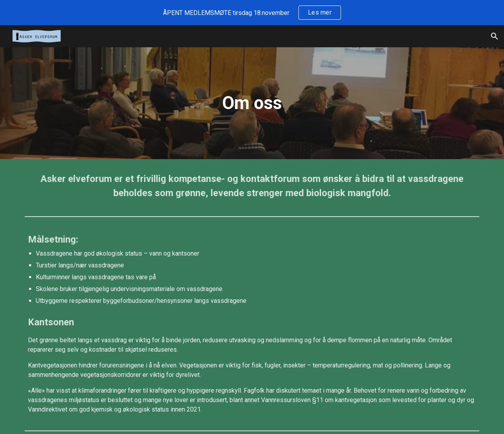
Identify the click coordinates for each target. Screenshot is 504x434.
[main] (252, 103)
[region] (252, 13)
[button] (495, 36)
